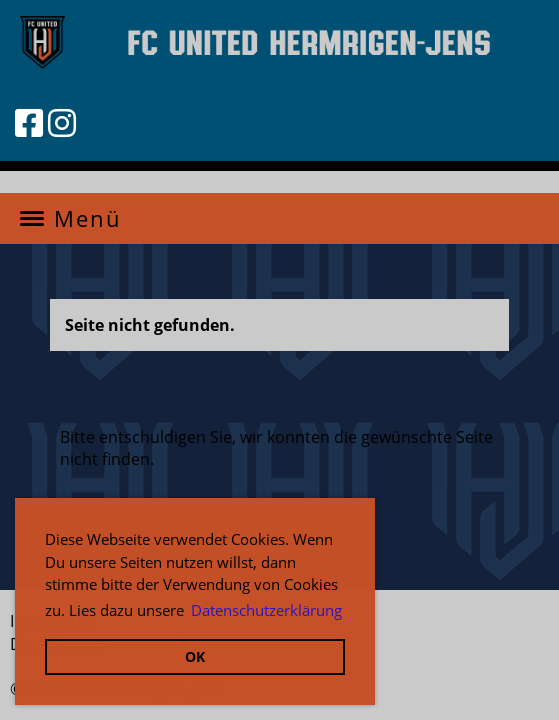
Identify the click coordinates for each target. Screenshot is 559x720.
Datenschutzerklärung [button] (266, 610)
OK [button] (195, 656)
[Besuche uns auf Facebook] (29, 122)
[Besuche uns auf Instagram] (62, 122)
